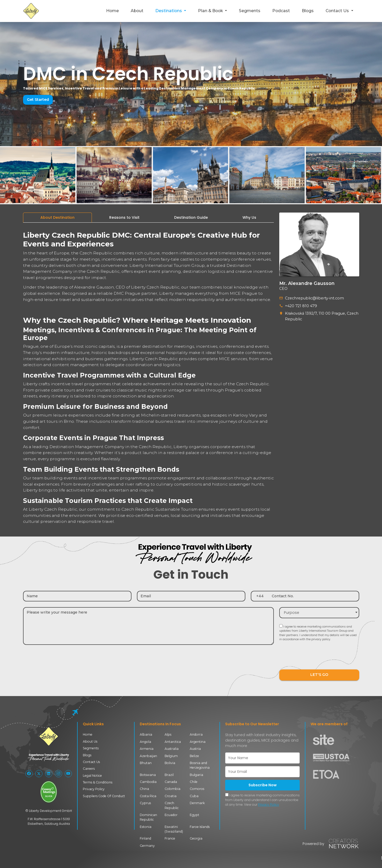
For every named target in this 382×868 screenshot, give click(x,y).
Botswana (148, 775)
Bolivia (170, 763)
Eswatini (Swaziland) (174, 829)
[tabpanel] (148, 376)
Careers (89, 769)
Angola (145, 742)
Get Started (38, 100)
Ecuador (171, 815)
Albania (146, 734)
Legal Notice (92, 776)
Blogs (308, 11)
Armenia (147, 749)
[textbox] (319, 613)
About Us (90, 741)
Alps (168, 734)
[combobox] (319, 613)
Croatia (171, 796)
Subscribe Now (263, 785)
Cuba (194, 796)
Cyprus (145, 803)
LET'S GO (319, 675)
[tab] (57, 218)
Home (112, 11)
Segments (250, 11)
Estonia (146, 827)
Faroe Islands (200, 827)
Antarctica (173, 742)
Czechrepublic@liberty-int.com (313, 298)
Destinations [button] (169, 11)
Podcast (281, 11)
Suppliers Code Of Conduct (104, 796)
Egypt (194, 815)
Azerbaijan (148, 756)
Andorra (196, 734)
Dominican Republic (148, 817)
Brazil (169, 775)
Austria (195, 749)
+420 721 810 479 (301, 306)
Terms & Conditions (98, 782)
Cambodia (148, 782)
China (144, 789)
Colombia (172, 789)
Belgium (171, 756)
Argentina (198, 742)
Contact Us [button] (338, 11)
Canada (171, 782)
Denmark (197, 803)
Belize (194, 756)
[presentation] (319, 658)
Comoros (197, 789)
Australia (172, 749)
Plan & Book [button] (211, 11)
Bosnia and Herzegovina (200, 765)
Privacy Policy (94, 789)
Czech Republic (172, 805)
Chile (194, 782)
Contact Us (91, 762)
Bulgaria (196, 775)
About (137, 11)
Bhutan (146, 763)
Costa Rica (148, 796)
